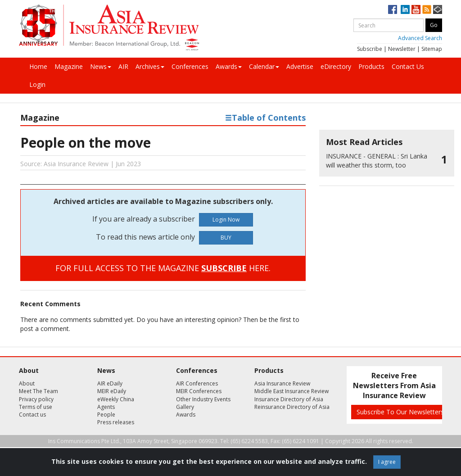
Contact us (32, 415)
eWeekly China (116, 399)
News (101, 66)
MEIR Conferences (199, 391)
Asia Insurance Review (282, 383)
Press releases (116, 422)
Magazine (69, 66)
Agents (106, 407)
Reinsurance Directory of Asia (292, 407)
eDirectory (336, 66)
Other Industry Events (203, 399)
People (106, 415)
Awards (229, 66)
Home (38, 66)
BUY (226, 238)
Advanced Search (420, 38)
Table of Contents (265, 118)
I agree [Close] (387, 462)
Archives (150, 66)
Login (37, 84)
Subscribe (370, 49)
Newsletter (402, 49)
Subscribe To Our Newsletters (400, 412)
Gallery (185, 407)
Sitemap (432, 49)
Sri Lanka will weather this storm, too (377, 161)
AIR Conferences (197, 383)
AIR (123, 66)
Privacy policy (36, 399)
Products (371, 66)
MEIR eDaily (112, 391)
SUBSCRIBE (224, 268)
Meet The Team (38, 391)
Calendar (264, 66)
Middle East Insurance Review (292, 391)
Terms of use (36, 407)
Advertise (300, 66)
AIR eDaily (110, 383)
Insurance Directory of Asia (289, 399)
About (27, 383)
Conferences (190, 66)
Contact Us (408, 66)
